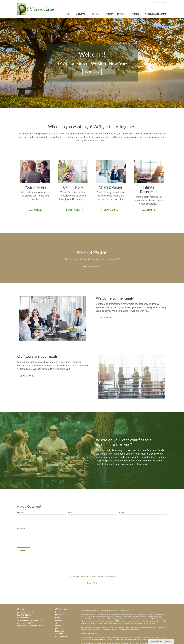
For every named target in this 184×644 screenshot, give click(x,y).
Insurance (59, 620)
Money (58, 626)
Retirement (60, 612)
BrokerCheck (125, 611)
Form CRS (92, 583)
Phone (122, 513)
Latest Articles (61, 631)
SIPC (147, 637)
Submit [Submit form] (24, 551)
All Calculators (61, 636)
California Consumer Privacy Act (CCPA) (145, 627)
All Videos (59, 634)
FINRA (141, 637)
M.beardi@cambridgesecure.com (30, 626)
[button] (68, 14)
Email (71, 513)
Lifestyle (59, 628)
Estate (58, 618)
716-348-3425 (160, 2)
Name (20, 513)
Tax (57, 623)
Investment (60, 615)
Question (21, 528)
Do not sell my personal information (128, 629)
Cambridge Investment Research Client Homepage (92, 576)
